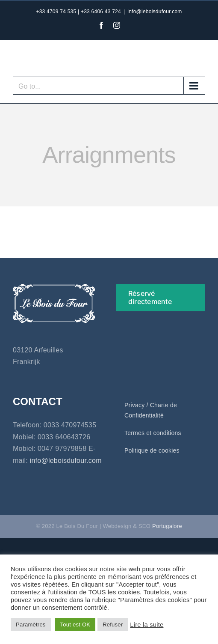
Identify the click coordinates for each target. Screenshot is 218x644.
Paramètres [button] (31, 625)
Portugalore (167, 526)
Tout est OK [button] (75, 625)
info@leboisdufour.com (155, 12)
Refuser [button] (113, 625)
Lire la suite (147, 625)
